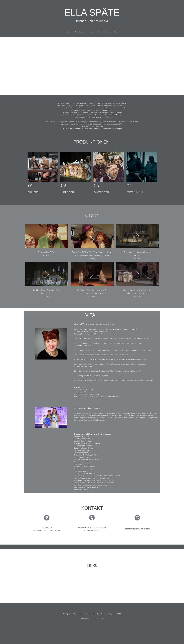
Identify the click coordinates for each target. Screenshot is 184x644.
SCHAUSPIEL (34, 192)
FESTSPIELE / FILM (135, 192)
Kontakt (107, 32)
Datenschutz (85, 618)
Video (92, 32)
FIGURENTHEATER (102, 192)
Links (115, 32)
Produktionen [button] (81, 32)
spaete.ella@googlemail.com (137, 529)
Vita (99, 32)
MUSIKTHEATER (68, 192)
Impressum (100, 618)
